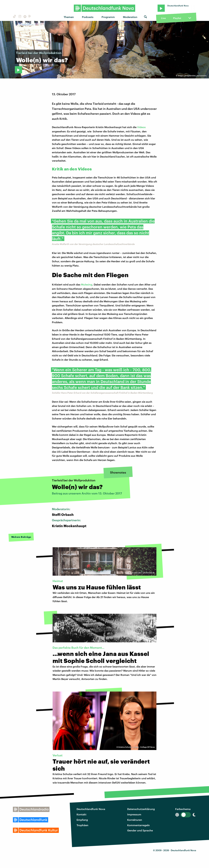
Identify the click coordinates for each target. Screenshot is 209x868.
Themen (69, 17)
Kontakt (81, 814)
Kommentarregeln (138, 825)
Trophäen (82, 825)
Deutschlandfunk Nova (91, 809)
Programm (108, 17)
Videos (141, 127)
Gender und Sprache (140, 830)
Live (163, 18)
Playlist (177, 18)
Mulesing (87, 284)
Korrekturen (135, 820)
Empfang (82, 820)
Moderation (130, 17)
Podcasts (88, 17)
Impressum (134, 814)
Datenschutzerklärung (141, 809)
